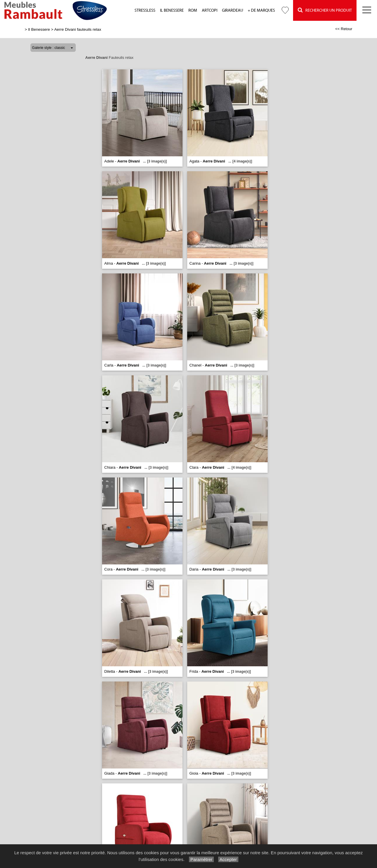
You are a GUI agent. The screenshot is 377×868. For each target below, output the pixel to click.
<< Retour (344, 29)
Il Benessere (172, 11)
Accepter (228, 859)
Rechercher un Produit (325, 10)
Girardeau (233, 11)
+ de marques (261, 11)
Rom (193, 11)
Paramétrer (201, 859)
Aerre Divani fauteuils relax (78, 29)
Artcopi (210, 11)
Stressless (145, 11)
